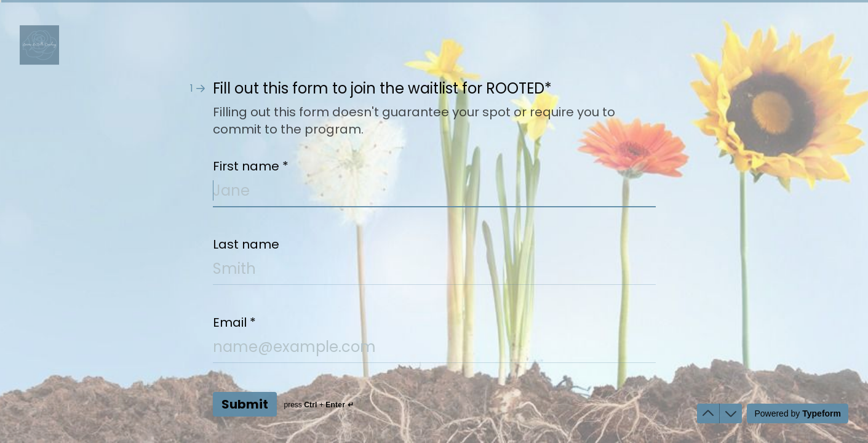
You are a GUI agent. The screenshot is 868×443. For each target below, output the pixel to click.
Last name (246, 244)
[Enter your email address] (434, 349)
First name (251, 166)
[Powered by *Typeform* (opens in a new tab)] (798, 413)
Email (234, 322)
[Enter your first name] (434, 193)
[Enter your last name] (434, 271)
